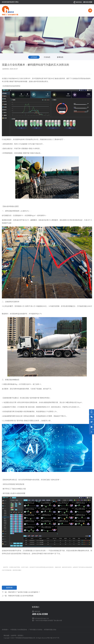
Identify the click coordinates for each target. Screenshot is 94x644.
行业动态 (47, 57)
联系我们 (21, 636)
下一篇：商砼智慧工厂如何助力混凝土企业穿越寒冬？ (21, 592)
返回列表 (9, 588)
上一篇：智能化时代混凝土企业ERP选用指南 (18, 596)
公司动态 (34, 57)
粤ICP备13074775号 (53, 638)
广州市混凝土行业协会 (35, 630)
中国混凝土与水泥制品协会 (19, 630)
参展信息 (60, 57)
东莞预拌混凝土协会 (50, 630)
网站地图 (6, 636)
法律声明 (13, 636)
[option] (47, 35)
